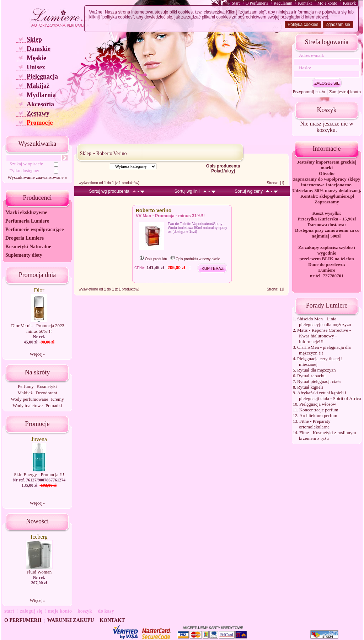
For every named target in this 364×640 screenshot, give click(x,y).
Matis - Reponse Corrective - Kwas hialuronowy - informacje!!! (324, 336)
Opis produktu (153, 259)
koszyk (85, 611)
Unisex (36, 67)
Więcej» (38, 354)
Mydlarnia (41, 95)
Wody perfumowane (29, 399)
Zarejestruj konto (345, 92)
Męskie (36, 58)
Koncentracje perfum (319, 410)
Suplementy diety (24, 255)
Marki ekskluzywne (26, 212)
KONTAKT (112, 620)
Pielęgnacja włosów (318, 404)
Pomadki (54, 406)
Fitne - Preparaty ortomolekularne (315, 424)
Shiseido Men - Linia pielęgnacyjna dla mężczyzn (324, 322)
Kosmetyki (47, 386)
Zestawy (38, 113)
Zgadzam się (338, 25)
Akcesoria (40, 104)
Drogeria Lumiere (25, 238)
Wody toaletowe (28, 406)
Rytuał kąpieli (310, 387)
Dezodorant (46, 393)
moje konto (60, 611)
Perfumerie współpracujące (34, 230)
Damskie (39, 49)
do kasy (106, 611)
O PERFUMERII (23, 620)
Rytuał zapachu (311, 376)
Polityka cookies (303, 25)
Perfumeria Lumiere (27, 221)
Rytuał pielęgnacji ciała (319, 381)
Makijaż (38, 86)
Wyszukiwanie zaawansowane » (37, 177)
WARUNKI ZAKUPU (71, 620)
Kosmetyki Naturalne (28, 247)
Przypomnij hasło (309, 92)
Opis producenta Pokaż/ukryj (223, 169)
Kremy (58, 399)
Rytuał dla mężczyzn (317, 370)
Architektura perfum (318, 415)
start (9, 611)
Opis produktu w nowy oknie (195, 259)
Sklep (34, 39)
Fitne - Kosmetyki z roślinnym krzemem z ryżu (328, 435)
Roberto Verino (112, 153)
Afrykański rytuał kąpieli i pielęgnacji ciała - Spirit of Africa (329, 396)
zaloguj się (31, 611)
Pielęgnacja (42, 76)
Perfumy (26, 386)
